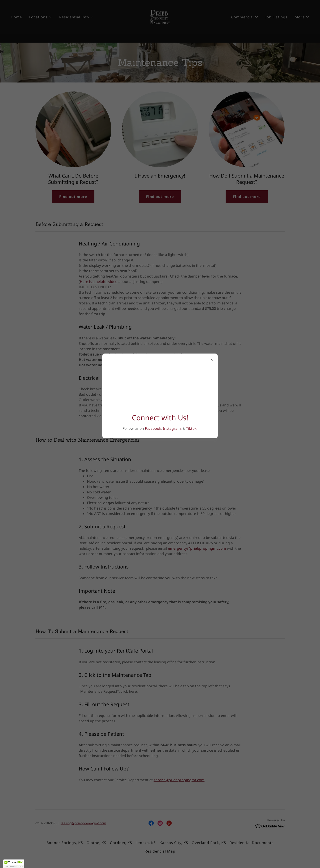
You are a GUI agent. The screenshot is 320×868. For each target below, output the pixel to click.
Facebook (153, 428)
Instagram (172, 428)
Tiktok (191, 428)
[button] (14, 864)
